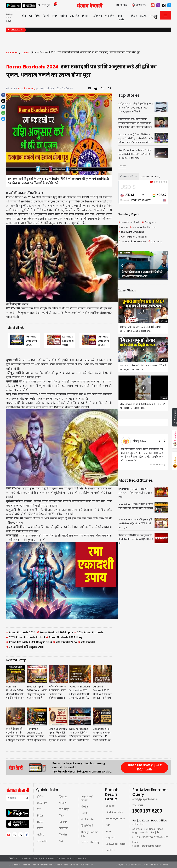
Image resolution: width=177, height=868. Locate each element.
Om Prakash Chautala (133, 237)
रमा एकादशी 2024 (65, 642)
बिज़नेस (63, 835)
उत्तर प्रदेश (42, 841)
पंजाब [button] (55, 16)
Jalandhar (81, 858)
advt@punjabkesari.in (145, 799)
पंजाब (40, 828)
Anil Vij (123, 227)
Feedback (26, 865)
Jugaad (110, 838)
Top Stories (129, 95)
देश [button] (30, 16)
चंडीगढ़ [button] (64, 16)
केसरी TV (42, 803)
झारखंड (143, 16)
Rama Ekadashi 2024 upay (55, 633)
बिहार (62, 816)
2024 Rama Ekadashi (89, 633)
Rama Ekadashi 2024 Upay (64, 637)
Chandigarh (39, 858)
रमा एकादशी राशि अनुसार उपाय (25, 647)
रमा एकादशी (86, 642)
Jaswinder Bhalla (129, 222)
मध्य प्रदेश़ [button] (109, 16)
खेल (61, 841)
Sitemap (74, 865)
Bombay (61, 858)
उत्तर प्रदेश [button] (75, 16)
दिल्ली (46, 16)
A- (102, 88)
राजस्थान (63, 828)
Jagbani (110, 806)
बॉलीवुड (85, 807)
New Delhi (26, 858)
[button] (122, 266)
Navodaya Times (116, 819)
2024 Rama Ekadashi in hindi (25, 637)
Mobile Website (61, 865)
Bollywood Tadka (116, 844)
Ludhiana (51, 858)
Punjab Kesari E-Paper (73, 772)
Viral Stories (88, 819)
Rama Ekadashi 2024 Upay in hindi (29, 642)
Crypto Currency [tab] (150, 177)
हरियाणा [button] (98, 16)
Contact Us (14, 865)
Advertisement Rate (42, 865)
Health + (86, 813)
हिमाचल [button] (86, 16)
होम (24, 16)
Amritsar (71, 858)
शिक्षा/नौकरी (87, 826)
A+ (110, 88)
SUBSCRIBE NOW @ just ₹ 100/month (144, 767)
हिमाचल (63, 797)
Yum (108, 831)
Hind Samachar (115, 812)
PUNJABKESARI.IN (141, 865)
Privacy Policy (86, 865)
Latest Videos (127, 290)
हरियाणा (63, 803)
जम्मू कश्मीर (120, 18)
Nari (108, 825)
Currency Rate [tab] (129, 176)
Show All (122, 166)
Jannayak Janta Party (133, 242)
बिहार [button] (134, 16)
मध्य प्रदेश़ (64, 809)
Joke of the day (90, 842)
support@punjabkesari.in (147, 846)
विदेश (40, 816)
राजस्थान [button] (154, 16)
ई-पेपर (40, 797)
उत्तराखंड (63, 822)
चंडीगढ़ (41, 835)
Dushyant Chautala (131, 232)
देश (39, 809)
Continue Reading (157, 464)
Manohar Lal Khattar (143, 227)
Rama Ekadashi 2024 (21, 633)
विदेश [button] (37, 16)
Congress (149, 222)
